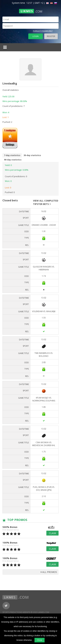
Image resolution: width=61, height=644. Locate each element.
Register (51, 36)
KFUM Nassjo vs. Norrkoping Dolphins (44, 399)
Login (36, 36)
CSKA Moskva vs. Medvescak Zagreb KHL (44, 444)
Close (40, 640)
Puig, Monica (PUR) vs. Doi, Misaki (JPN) (44, 489)
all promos (49, 572)
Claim (52, 533)
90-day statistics (13, 160)
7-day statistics (12, 155)
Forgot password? (43, 31)
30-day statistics (32, 155)
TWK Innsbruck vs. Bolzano (44, 355)
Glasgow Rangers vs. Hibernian (44, 268)
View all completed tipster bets (46, 202)
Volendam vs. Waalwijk (44, 311)
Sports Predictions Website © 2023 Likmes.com (26, 612)
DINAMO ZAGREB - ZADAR (44, 225)
